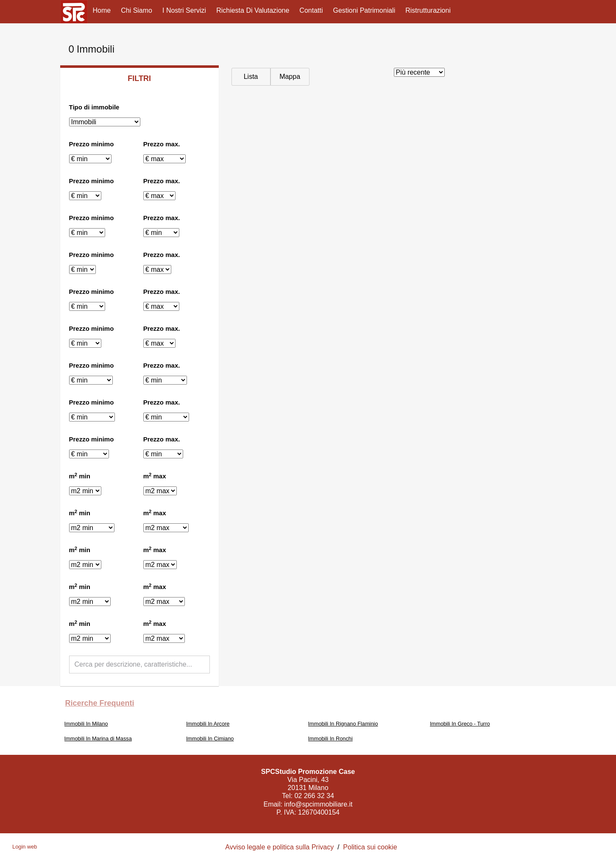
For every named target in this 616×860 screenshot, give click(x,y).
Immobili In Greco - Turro (460, 724)
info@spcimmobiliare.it (318, 804)
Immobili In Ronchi (330, 739)
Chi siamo (137, 10)
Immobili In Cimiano (210, 739)
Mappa (290, 77)
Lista (251, 77)
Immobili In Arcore (208, 724)
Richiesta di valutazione (253, 10)
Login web (25, 847)
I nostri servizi (184, 10)
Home (102, 10)
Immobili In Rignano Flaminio (343, 724)
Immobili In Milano (86, 724)
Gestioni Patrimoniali (364, 10)
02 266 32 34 (314, 796)
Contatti (311, 10)
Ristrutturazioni (428, 10)
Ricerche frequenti (100, 703)
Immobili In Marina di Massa (98, 739)
